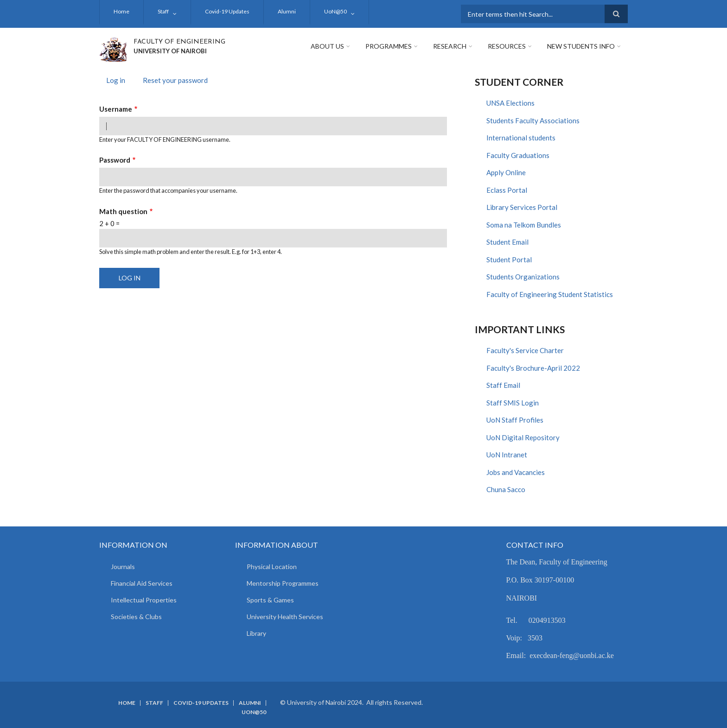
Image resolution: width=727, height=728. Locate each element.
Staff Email (503, 385)
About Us (327, 46)
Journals (123, 567)
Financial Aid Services (142, 583)
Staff (163, 11)
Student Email (507, 242)
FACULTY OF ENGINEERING (179, 42)
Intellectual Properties (144, 600)
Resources (507, 46)
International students (521, 138)
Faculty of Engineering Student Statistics (550, 294)
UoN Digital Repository (523, 437)
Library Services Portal (522, 207)
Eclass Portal (507, 190)
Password (115, 160)
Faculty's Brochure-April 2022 (533, 368)
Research (450, 46)
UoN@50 (335, 11)
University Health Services (285, 617)
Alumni (287, 11)
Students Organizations (523, 277)
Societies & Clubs (136, 617)
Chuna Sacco (506, 489)
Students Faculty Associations (533, 120)
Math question (123, 211)
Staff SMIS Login (513, 403)
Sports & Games (270, 600)
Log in (119, 81)
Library (256, 633)
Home (121, 11)
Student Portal (509, 260)
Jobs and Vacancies (516, 472)
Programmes (389, 46)
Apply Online (506, 172)
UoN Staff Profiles (515, 420)
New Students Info (581, 46)
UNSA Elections (510, 103)
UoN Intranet (507, 455)
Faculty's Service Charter (525, 350)
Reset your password (175, 80)
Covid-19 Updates (227, 11)
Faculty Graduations (518, 155)
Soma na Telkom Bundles (524, 225)
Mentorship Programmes (283, 583)
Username (116, 109)
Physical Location (272, 567)
